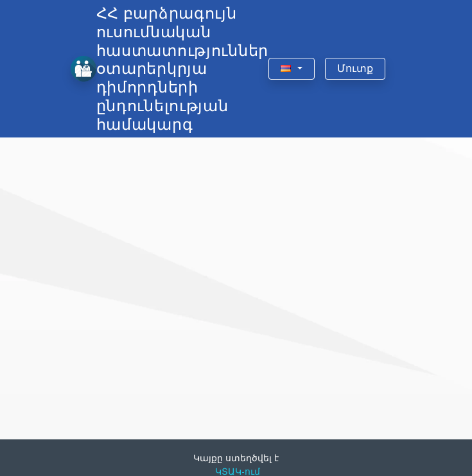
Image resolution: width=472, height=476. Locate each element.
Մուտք (355, 68)
